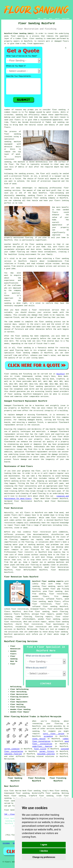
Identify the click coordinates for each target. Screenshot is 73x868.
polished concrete (46, 754)
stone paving (39, 739)
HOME (39, 19)
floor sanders (11, 801)
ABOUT (51, 19)
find (11, 791)
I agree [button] (44, 845)
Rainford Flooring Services (21, 641)
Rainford (61, 374)
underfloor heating (42, 746)
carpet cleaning (12, 749)
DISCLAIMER (66, 19)
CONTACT (57, 19)
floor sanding (48, 586)
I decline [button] (44, 851)
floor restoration (59, 594)
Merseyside (32, 629)
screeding (48, 736)
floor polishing (55, 609)
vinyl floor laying (54, 734)
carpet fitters (47, 751)
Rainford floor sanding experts (48, 581)
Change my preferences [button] (44, 857)
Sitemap (6, 843)
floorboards (42, 415)
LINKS (45, 19)
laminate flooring (13, 754)
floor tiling (40, 749)
